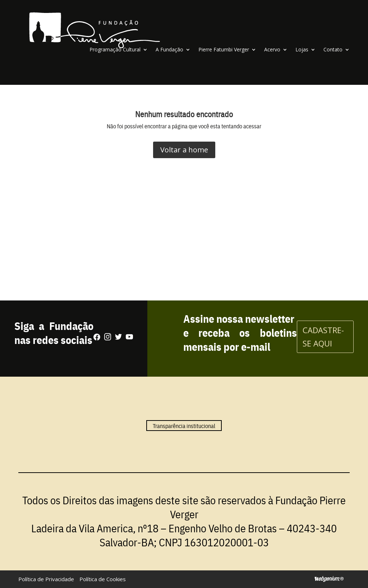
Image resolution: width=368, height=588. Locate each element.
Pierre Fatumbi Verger (224, 49)
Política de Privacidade (46, 579)
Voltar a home (184, 150)
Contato (333, 49)
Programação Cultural (115, 49)
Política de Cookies (103, 579)
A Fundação (169, 49)
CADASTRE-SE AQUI (323, 337)
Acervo (272, 49)
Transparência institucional (184, 426)
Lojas (302, 49)
